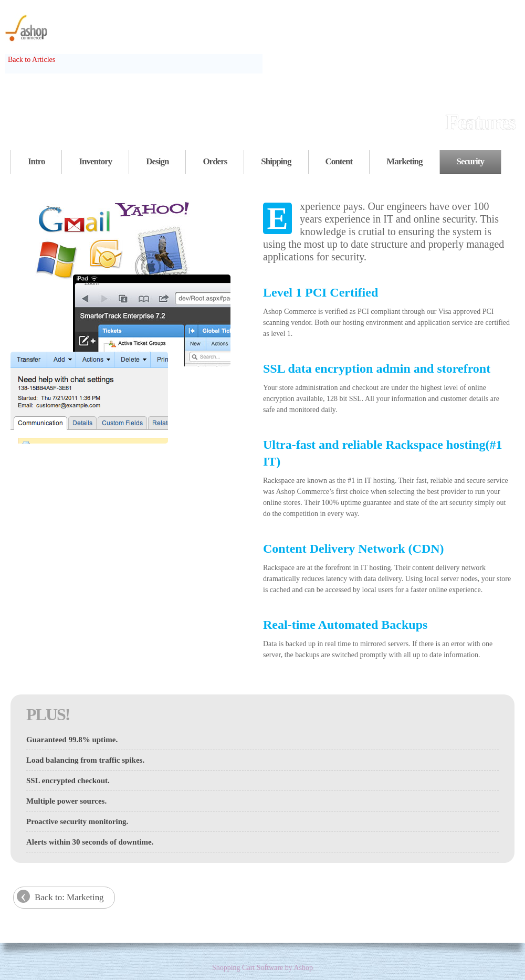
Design (157, 161)
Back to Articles (31, 60)
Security (470, 161)
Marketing (404, 161)
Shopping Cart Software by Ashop (262, 968)
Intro (36, 161)
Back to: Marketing (69, 897)
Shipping (276, 161)
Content (339, 161)
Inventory (95, 161)
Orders (215, 161)
